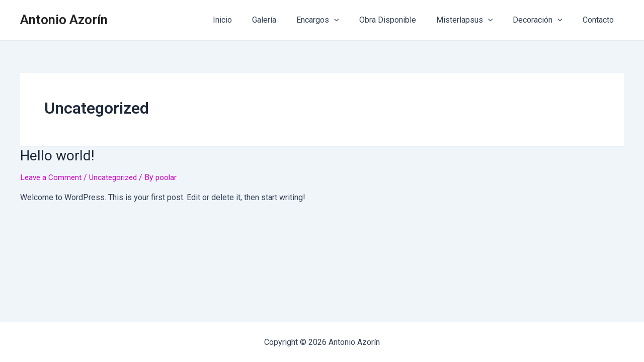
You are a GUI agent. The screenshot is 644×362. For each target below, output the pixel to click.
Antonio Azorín (64, 20)
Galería (286, 20)
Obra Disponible (402, 20)
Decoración (544, 20)
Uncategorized (117, 176)
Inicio (249, 20)
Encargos (336, 20)
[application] (352, 20)
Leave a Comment (52, 176)
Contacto (600, 20)
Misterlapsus (475, 20)
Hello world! (54, 155)
